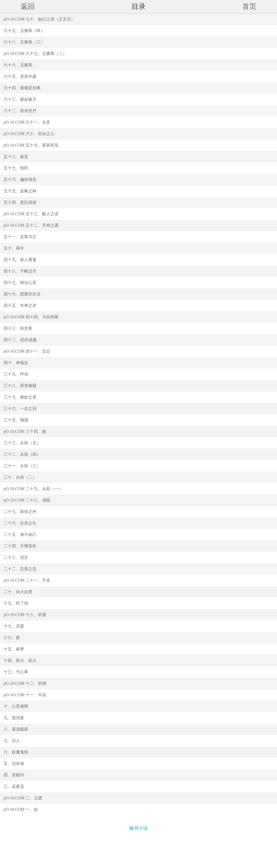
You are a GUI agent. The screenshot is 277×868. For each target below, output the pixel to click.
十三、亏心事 (16, 672)
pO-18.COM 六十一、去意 (27, 122)
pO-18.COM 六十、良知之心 (29, 134)
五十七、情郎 (16, 168)
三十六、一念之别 (20, 409)
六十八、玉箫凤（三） (24, 42)
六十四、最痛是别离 (22, 88)
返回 (28, 6)
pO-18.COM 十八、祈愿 (25, 615)
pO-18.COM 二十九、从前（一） (33, 489)
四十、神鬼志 (16, 363)
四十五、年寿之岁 (20, 306)
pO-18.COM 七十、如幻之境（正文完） (39, 19)
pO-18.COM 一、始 (21, 809)
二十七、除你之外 (20, 512)
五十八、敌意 (16, 157)
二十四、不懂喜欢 (20, 546)
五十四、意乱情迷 (20, 202)
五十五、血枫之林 (20, 191)
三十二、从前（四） (22, 454)
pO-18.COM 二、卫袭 (23, 798)
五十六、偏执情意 (20, 180)
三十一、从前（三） (22, 466)
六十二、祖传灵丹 (20, 111)
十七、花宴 (14, 626)
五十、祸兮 (14, 248)
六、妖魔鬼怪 (16, 752)
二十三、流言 (16, 557)
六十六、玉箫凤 (18, 65)
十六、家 (12, 638)
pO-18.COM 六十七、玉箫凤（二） (35, 54)
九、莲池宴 (14, 718)
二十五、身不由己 (20, 535)
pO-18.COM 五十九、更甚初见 (31, 145)
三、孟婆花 (14, 787)
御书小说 (138, 828)
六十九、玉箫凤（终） (24, 31)
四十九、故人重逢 (20, 260)
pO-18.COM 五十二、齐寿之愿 (31, 225)
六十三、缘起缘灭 (20, 99)
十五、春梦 (14, 649)
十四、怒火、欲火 (20, 661)
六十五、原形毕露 (20, 76)
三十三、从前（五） (22, 443)
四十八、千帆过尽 (20, 271)
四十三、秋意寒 (18, 328)
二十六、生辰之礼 (20, 523)
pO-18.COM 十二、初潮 (25, 683)
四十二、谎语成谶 (20, 340)
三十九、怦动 (16, 374)
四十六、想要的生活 (22, 294)
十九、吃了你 (16, 603)
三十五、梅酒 (16, 420)
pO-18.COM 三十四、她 (25, 432)
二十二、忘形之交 (20, 569)
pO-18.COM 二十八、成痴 (27, 500)
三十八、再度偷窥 (20, 386)
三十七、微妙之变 (20, 397)
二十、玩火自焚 (18, 592)
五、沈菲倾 (14, 764)
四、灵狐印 (14, 775)
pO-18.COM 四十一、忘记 (27, 351)
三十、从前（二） (20, 477)
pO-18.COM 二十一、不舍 (27, 580)
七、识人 (12, 741)
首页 (249, 6)
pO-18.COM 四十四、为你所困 (31, 317)
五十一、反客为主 (20, 237)
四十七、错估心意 (20, 283)
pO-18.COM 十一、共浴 (25, 695)
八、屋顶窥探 (16, 729)
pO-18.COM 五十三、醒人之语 (31, 214)
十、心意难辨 (16, 706)
